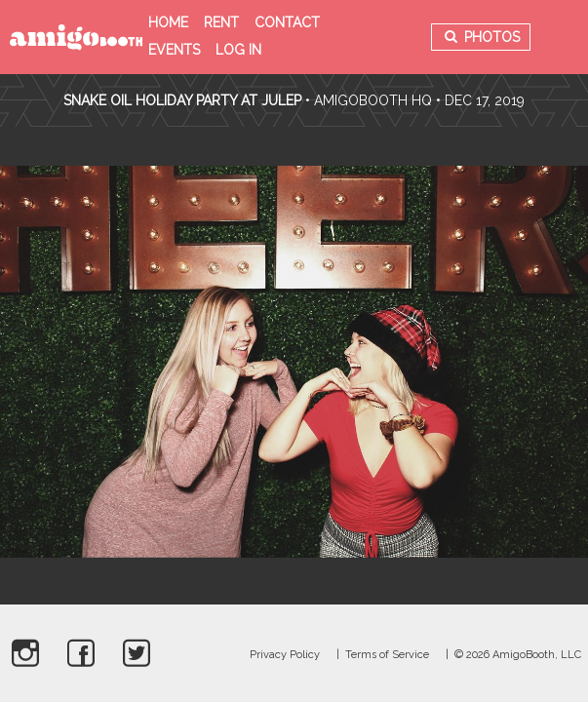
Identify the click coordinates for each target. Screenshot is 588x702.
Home (168, 22)
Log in (238, 50)
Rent (221, 22)
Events (174, 50)
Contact (287, 22)
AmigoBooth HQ (373, 100)
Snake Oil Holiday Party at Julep (182, 100)
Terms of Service (387, 655)
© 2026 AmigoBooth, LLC (518, 655)
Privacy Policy (285, 655)
